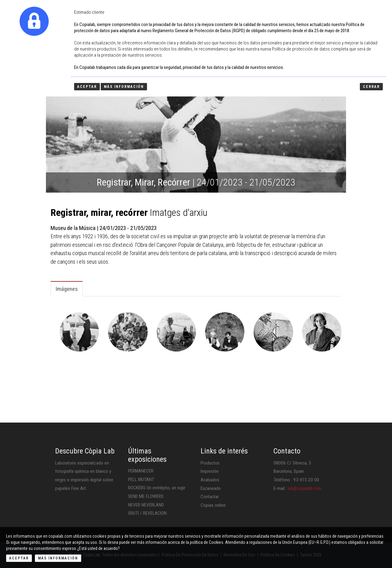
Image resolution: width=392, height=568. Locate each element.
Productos (210, 463)
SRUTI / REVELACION (147, 513)
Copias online (213, 505)
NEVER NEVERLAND (146, 505)
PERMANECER (141, 471)
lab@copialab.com (305, 488)
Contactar (210, 497)
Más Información (58, 558)
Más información (124, 87)
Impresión (210, 471)
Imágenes (67, 289)
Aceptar (19, 558)
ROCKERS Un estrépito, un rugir (157, 488)
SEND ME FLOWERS (146, 496)
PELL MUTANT (141, 480)
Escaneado (211, 488)
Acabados (210, 480)
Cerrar (371, 87)
